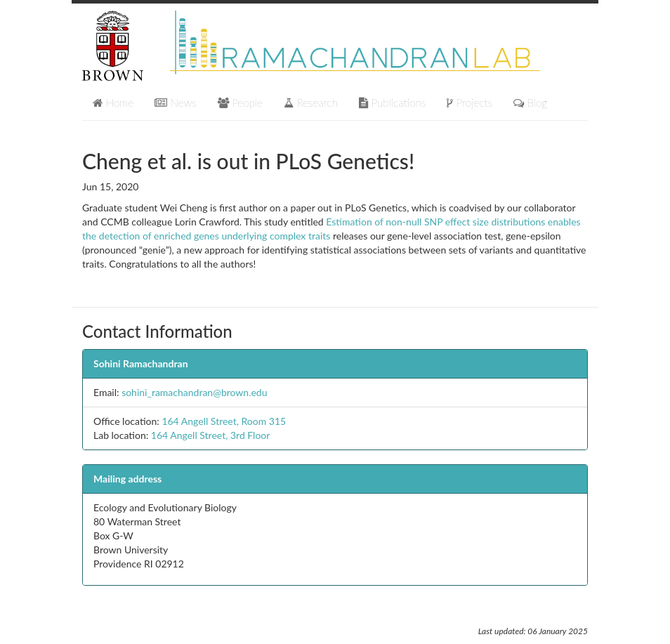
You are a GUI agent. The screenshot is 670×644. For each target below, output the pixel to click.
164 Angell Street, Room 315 (224, 421)
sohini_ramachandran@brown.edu (194, 392)
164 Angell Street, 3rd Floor (211, 435)
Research (311, 103)
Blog (530, 103)
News (176, 103)
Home (113, 103)
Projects (469, 103)
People (240, 103)
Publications (392, 103)
